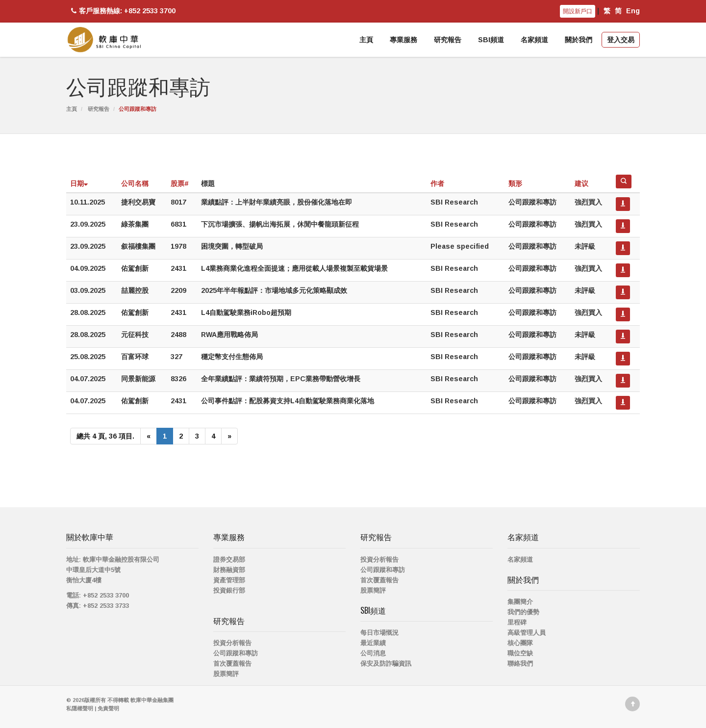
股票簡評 (226, 674)
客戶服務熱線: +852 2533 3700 (122, 11)
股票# (180, 183)
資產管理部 (229, 580)
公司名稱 (135, 183)
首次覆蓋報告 (232, 663)
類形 (515, 183)
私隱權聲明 (80, 708)
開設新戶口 (578, 11)
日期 (79, 183)
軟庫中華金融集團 (152, 700)
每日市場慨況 (379, 633)
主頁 (366, 40)
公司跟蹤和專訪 (236, 653)
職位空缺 (520, 653)
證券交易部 (229, 559)
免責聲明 (108, 708)
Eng (633, 11)
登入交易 (621, 40)
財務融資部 (229, 570)
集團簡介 (520, 602)
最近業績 (373, 643)
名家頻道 (534, 40)
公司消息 (373, 653)
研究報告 (448, 40)
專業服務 (403, 40)
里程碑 (517, 622)
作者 (437, 183)
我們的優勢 (523, 612)
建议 (581, 183)
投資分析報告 (232, 643)
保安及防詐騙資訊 (386, 663)
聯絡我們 (520, 663)
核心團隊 (520, 643)
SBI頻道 (491, 40)
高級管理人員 (527, 633)
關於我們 (579, 40)
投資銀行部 (229, 590)
